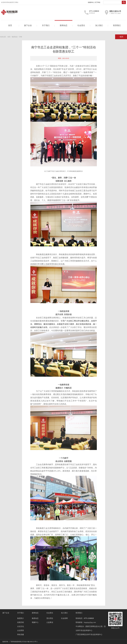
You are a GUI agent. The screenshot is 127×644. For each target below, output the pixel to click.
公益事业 (50, 622)
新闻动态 (64, 25)
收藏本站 (91, 2)
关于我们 (46, 25)
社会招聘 (64, 618)
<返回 (121, 37)
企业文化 (21, 626)
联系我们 (117, 25)
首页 (10, 25)
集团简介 (21, 618)
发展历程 (21, 622)
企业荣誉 (21, 630)
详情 (21, 37)
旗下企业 (28, 25)
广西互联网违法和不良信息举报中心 (89, 635)
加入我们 (99, 25)
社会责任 (81, 25)
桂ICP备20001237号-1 (31, 642)
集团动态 (15, 37)
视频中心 (35, 622)
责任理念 (50, 618)
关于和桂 (97, 2)
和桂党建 (21, 635)
